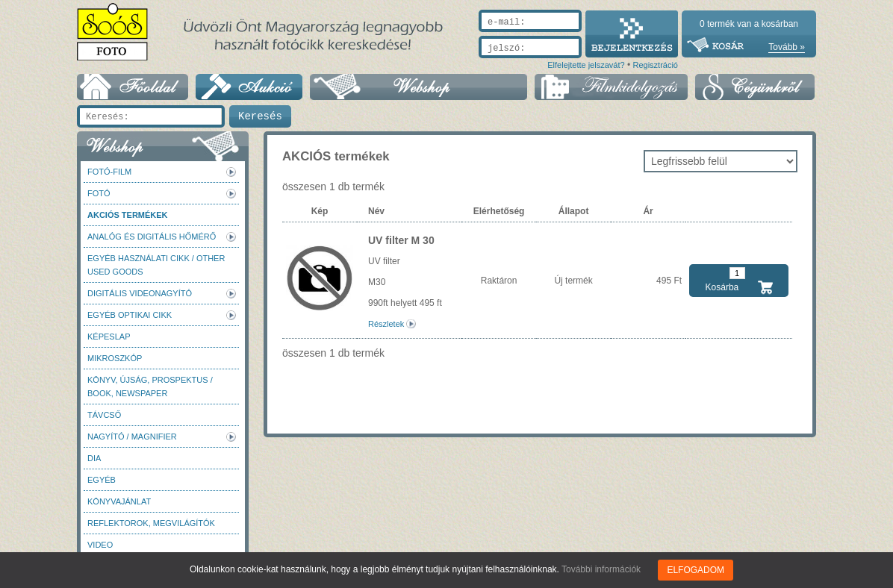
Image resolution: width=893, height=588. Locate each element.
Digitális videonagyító (140, 293)
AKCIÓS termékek (128, 215)
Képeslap (109, 337)
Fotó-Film (109, 172)
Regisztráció (655, 65)
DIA (94, 458)
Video (100, 545)
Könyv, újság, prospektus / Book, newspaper (150, 387)
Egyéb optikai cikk (130, 315)
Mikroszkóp (115, 358)
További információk (601, 569)
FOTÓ (99, 193)
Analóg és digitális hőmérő (152, 237)
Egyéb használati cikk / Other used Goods (156, 265)
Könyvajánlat (119, 501)
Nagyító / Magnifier (132, 437)
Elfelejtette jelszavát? (586, 65)
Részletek (386, 324)
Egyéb (102, 480)
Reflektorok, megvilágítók (151, 523)
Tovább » (787, 47)
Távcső (104, 415)
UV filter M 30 (401, 240)
